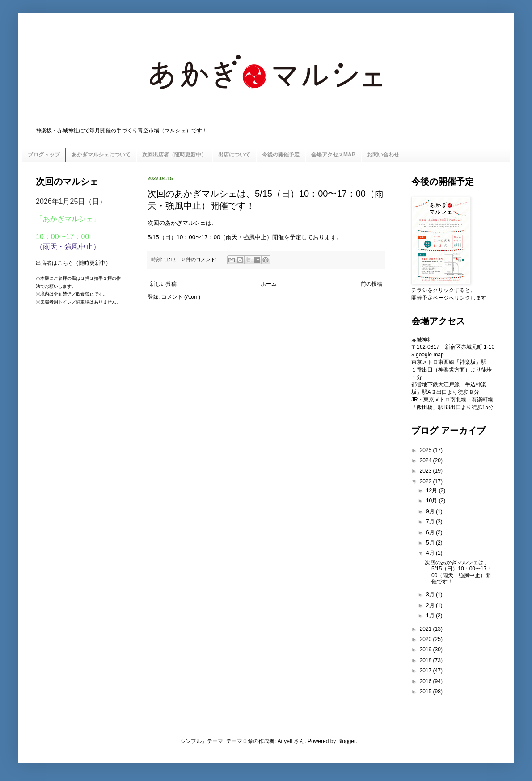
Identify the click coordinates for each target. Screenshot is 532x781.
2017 (426, 671)
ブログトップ (44, 155)
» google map (428, 355)
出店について (234, 155)
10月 (433, 501)
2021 (426, 629)
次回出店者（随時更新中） (174, 155)
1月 (431, 616)
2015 (426, 692)
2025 (426, 450)
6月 (431, 532)
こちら (65, 263)
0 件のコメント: (200, 259)
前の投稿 (372, 284)
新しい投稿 (163, 284)
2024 (426, 460)
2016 (426, 681)
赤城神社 (422, 340)
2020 (426, 639)
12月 (433, 490)
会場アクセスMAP (333, 155)
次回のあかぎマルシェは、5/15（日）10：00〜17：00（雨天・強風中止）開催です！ (458, 572)
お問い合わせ (383, 155)
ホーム (269, 284)
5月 (431, 543)
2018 (426, 660)
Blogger (347, 741)
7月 (431, 522)
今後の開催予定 (281, 155)
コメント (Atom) (181, 297)
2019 (426, 650)
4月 (431, 553)
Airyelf (285, 741)
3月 (431, 595)
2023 (426, 471)
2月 (431, 605)
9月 (431, 511)
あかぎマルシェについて (101, 155)
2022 (426, 481)
